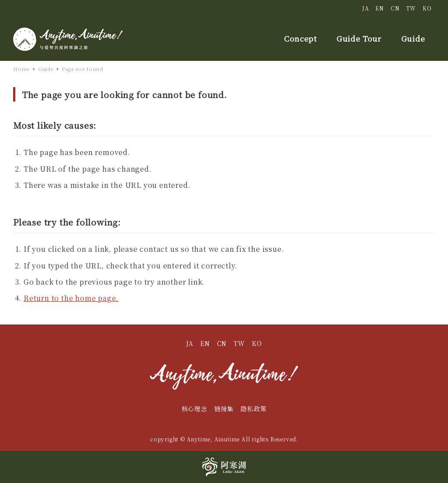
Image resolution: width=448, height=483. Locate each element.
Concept (300, 38)
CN (395, 8)
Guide (413, 38)
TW (411, 8)
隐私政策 (254, 409)
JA (366, 8)
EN (380, 8)
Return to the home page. (71, 298)
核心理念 (194, 409)
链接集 (224, 409)
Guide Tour (359, 38)
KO (427, 8)
